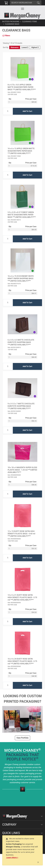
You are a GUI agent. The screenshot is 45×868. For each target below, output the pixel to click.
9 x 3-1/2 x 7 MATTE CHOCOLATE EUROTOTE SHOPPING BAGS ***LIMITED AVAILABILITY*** (21, 406)
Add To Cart (27, 111)
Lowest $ (25, 47)
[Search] (23, 3)
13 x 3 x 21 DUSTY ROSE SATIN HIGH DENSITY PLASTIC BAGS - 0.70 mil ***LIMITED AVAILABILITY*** (22, 597)
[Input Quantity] (8, 111)
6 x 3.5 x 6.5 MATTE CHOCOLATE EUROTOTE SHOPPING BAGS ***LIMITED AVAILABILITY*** (21, 342)
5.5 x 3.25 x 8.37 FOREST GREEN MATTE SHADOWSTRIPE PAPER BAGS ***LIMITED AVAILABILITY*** (22, 215)
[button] (23, 9)
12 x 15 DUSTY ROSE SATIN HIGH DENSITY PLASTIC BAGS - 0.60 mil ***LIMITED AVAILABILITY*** (21, 534)
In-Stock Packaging (11, 22)
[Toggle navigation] (23, 9)
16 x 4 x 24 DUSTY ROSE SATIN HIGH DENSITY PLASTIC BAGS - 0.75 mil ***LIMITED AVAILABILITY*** (22, 661)
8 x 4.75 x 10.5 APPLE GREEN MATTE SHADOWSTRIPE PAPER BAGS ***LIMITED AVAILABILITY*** (22, 87)
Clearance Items (30, 22)
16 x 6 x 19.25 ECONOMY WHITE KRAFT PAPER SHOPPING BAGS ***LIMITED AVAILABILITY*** (21, 279)
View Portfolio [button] (22, 738)
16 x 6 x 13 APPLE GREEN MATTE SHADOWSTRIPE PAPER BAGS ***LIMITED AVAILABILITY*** (21, 151)
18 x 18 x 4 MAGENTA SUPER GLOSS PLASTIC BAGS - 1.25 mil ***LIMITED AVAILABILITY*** (22, 470)
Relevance (15, 47)
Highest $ (35, 47)
